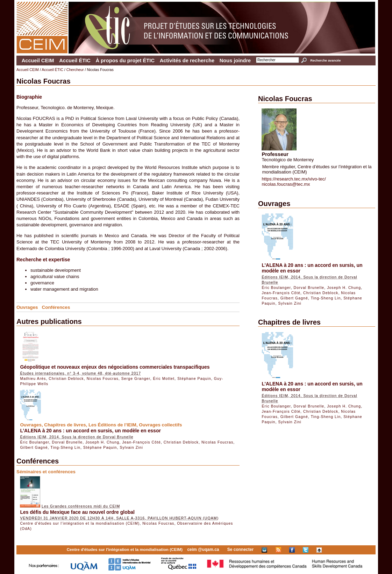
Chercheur (75, 70)
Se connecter (240, 550)
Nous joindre (235, 61)
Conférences (56, 307)
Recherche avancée (325, 61)
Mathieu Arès (33, 378)
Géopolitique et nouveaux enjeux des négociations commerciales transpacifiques (115, 367)
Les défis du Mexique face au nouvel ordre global (77, 512)
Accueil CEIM (38, 61)
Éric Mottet (164, 378)
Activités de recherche (187, 61)
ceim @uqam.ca (203, 550)
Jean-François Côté (141, 442)
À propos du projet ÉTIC (125, 61)
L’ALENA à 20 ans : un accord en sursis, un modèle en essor (90, 431)
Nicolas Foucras (103, 378)
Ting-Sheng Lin (65, 447)
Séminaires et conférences (46, 472)
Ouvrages (27, 307)
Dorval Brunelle (67, 442)
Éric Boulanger (34, 442)
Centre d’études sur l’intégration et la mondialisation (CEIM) (80, 523)
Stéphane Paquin (194, 378)
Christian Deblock (66, 378)
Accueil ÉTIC (75, 61)
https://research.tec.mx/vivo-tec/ (294, 179)
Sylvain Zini (131, 447)
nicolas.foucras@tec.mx (286, 184)
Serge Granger (136, 378)
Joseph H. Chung (102, 442)
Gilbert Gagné (34, 447)
